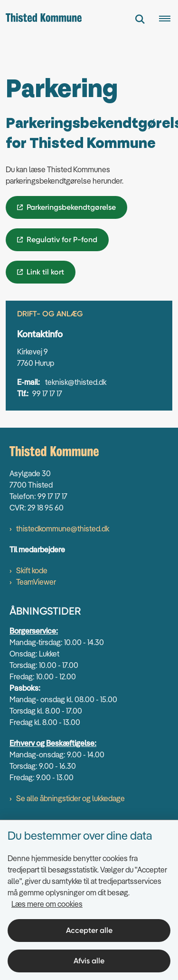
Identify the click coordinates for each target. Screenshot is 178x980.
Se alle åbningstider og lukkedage (70, 798)
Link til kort (45, 272)
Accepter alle (89, 930)
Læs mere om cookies (47, 904)
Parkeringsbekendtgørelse (71, 207)
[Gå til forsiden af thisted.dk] (41, 19)
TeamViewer (36, 582)
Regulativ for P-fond (62, 240)
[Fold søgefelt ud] (140, 19)
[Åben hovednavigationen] (169, 19)
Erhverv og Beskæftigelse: (53, 743)
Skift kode (32, 570)
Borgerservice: (34, 631)
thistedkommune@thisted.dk (63, 529)
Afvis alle (89, 961)
